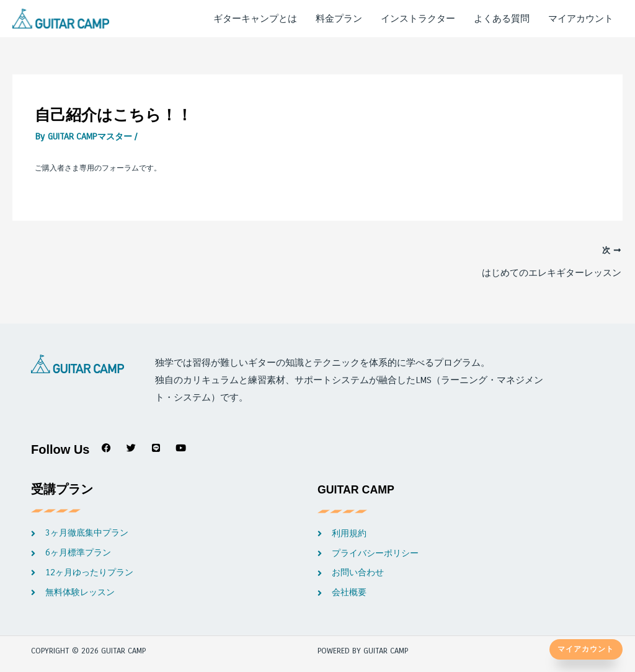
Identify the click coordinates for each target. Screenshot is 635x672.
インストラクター (418, 19)
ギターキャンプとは (255, 19)
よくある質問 (502, 19)
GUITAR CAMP (361, 493)
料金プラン (339, 19)
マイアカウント (581, 19)
